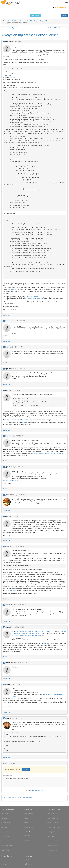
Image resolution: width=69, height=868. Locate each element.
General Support (59, 7)
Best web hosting (53, 818)
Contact (27, 840)
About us (27, 836)
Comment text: (8, 776)
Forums (4, 864)
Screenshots (5, 827)
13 (4, 663)
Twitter (28, 864)
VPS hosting (51, 836)
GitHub (28, 860)
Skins (26, 818)
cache (26, 423)
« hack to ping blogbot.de (10, 28)
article (14, 55)
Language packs (29, 827)
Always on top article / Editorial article (30, 35)
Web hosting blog (53, 814)
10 (4, 547)
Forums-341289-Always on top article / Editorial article (18, 797)
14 (4, 685)
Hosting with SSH (53, 832)
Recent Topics (35, 16)
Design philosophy (7, 841)
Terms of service (6, 850)
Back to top (6, 315)
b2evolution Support (33, 21)
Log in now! (26, 770)
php (10, 76)
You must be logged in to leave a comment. (34, 782)
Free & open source (7, 846)
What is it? (5, 814)
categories (11, 289)
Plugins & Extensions (47, 21)
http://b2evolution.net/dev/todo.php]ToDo (27, 635)
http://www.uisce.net (33, 296)
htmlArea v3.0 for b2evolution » (57, 28)
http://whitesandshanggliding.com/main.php (19, 420)
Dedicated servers (53, 841)
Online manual (6, 860)
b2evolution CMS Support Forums (15, 21)
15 (4, 718)
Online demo (5, 832)
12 (4, 627)
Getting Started (6, 823)
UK (51, 850)
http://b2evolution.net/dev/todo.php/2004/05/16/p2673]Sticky (33, 631)
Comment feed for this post (35, 791)
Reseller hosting (52, 846)
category (46, 644)
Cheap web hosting (53, 823)
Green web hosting (53, 827)
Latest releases (29, 814)
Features (4, 818)
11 (4, 605)
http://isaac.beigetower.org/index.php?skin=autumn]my (47, 454)
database (14, 591)
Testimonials (5, 836)
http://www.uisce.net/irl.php (35, 298)
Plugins (27, 823)
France (55, 850)
